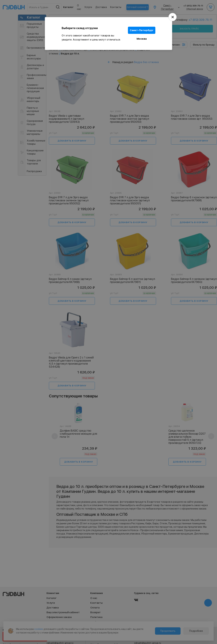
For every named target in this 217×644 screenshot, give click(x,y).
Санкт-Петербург (142, 30)
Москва (142, 39)
